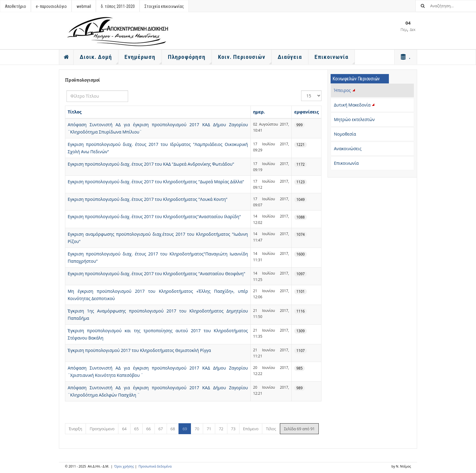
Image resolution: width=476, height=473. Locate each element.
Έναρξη (75, 429)
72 (221, 429)
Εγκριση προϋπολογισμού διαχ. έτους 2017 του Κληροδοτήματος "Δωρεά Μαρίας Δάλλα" (156, 182)
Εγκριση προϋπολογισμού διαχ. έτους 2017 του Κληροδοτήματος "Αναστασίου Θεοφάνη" (156, 274)
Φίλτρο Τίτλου (67, 91)
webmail (84, 6)
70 (197, 429)
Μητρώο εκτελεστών (354, 119)
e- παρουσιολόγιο (51, 6)
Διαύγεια (290, 57)
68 (173, 429)
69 (185, 429)
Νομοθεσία (345, 134)
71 (209, 429)
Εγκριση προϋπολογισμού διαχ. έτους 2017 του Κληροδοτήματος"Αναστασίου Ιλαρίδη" (154, 216)
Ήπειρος (345, 90)
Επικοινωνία (346, 163)
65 (136, 429)
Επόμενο (251, 429)
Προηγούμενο (102, 429)
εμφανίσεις (306, 112)
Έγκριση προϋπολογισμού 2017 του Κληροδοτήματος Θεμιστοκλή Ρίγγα (139, 350)
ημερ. (259, 112)
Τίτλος (75, 112)
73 (233, 429)
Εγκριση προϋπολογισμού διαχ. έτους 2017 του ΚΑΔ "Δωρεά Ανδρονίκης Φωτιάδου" (151, 164)
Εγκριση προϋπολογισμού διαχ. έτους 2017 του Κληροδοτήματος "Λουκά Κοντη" (148, 199)
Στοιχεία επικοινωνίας (164, 6)
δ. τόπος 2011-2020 (118, 6)
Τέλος (271, 429)
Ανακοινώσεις (348, 149)
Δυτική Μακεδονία (355, 105)
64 (124, 429)
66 (149, 429)
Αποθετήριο (15, 6)
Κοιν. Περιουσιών (245, 59)
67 (161, 429)
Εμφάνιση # (301, 91)
